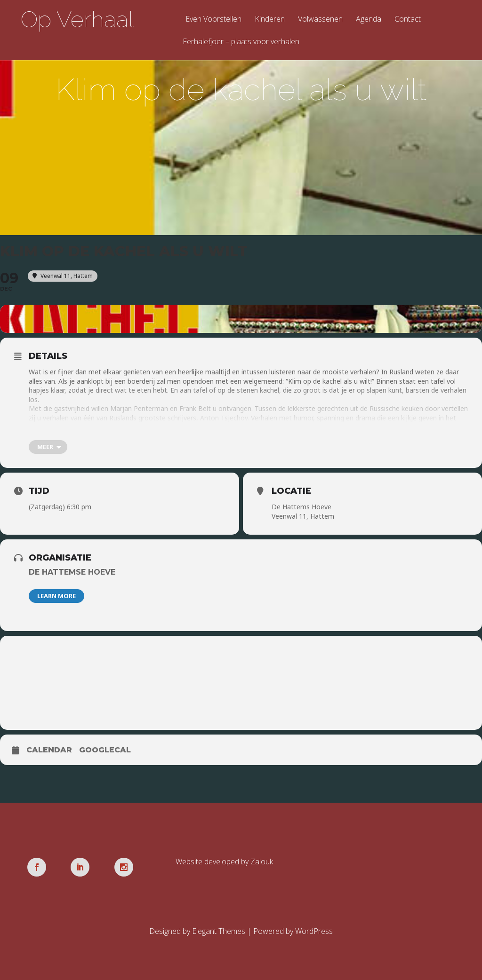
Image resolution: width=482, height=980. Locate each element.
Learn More (56, 596)
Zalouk (262, 861)
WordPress (314, 931)
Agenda (369, 20)
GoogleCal (105, 750)
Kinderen (270, 20)
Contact (408, 20)
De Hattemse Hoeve (72, 572)
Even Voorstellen (213, 20)
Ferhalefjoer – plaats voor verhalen (241, 42)
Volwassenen (320, 20)
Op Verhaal (77, 19)
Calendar (49, 750)
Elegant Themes (219, 931)
